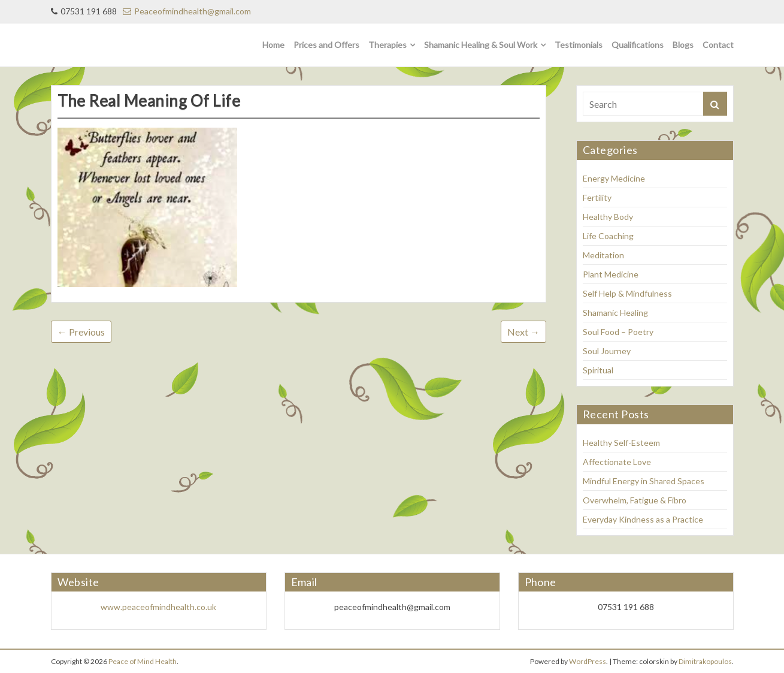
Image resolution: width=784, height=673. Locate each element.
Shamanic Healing (615, 313)
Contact (718, 45)
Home (273, 45)
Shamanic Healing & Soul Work (481, 45)
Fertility (597, 197)
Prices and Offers (326, 45)
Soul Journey (607, 351)
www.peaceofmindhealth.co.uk (158, 607)
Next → (523, 332)
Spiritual (598, 370)
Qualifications (638, 45)
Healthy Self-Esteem (621, 443)
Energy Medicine (614, 178)
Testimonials (579, 45)
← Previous (81, 332)
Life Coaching (608, 236)
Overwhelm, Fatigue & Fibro (635, 500)
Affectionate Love (617, 462)
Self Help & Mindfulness (627, 293)
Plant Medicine (611, 274)
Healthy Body (608, 217)
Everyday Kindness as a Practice (643, 519)
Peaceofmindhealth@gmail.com (187, 11)
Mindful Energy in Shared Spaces (644, 481)
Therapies (388, 45)
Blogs (683, 45)
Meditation (603, 255)
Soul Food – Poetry (618, 332)
